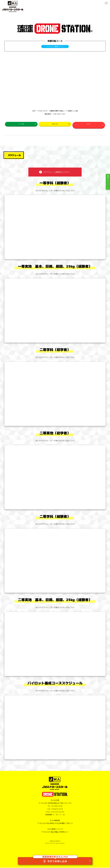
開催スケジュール (108, 182)
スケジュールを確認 (21, 125)
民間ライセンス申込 (55, 125)
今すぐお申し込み (55, 858)
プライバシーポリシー (55, 841)
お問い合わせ (89, 125)
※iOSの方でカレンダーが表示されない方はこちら (55, 191)
